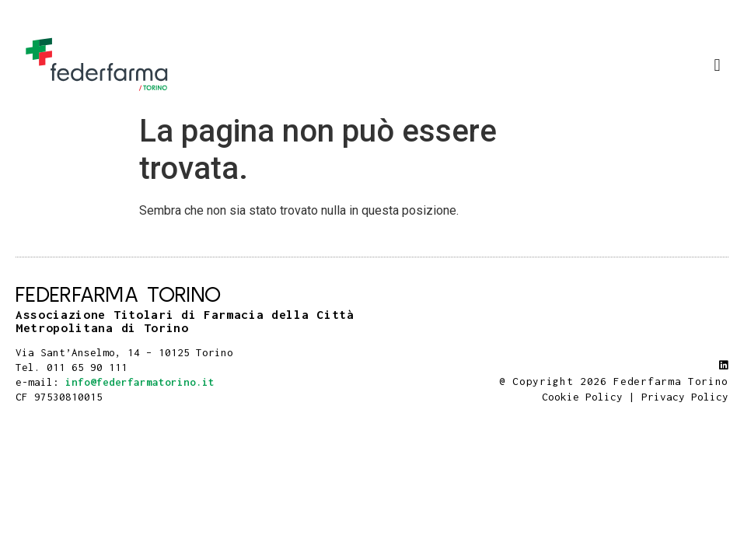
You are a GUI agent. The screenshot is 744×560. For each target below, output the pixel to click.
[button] (717, 65)
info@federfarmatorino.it (140, 382)
